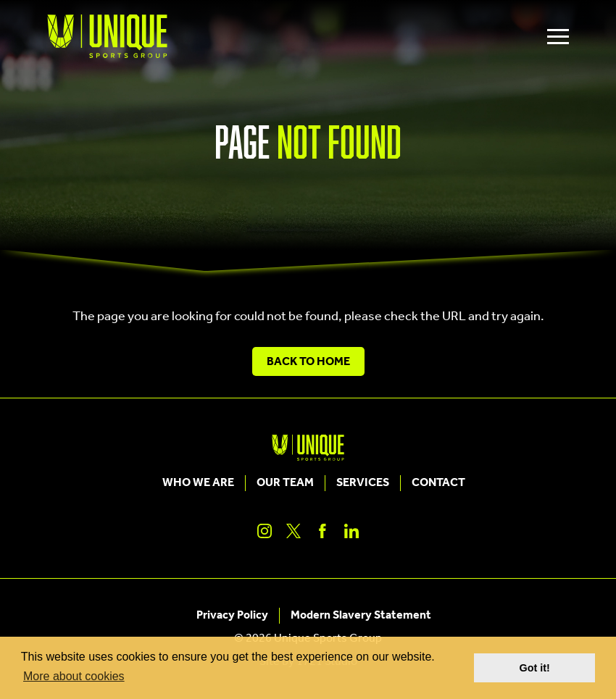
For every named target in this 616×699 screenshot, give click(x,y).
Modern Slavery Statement (361, 616)
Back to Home (308, 362)
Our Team (285, 483)
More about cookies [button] (74, 676)
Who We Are (198, 483)
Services (363, 483)
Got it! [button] (535, 668)
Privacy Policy (232, 616)
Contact (438, 483)
